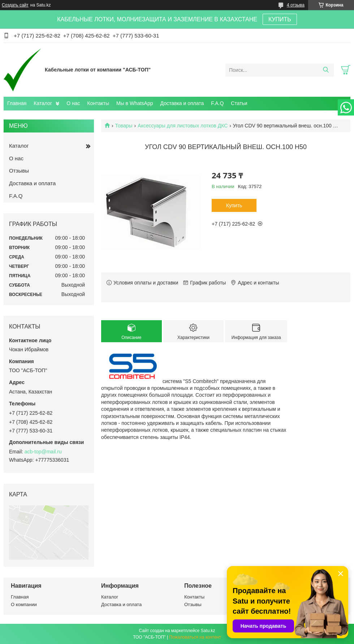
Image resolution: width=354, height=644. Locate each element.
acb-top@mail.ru (43, 452)
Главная (17, 103)
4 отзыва (296, 5)
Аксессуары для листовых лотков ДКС (183, 126)
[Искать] (326, 70)
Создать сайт (15, 5)
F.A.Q (217, 103)
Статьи (239, 103)
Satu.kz (208, 631)
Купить (234, 205)
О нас (73, 103)
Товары (124, 126)
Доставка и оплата (182, 103)
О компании (24, 604)
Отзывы (19, 171)
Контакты (98, 103)
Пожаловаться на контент (195, 637)
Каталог (43, 103)
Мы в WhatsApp (135, 103)
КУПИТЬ (280, 19)
